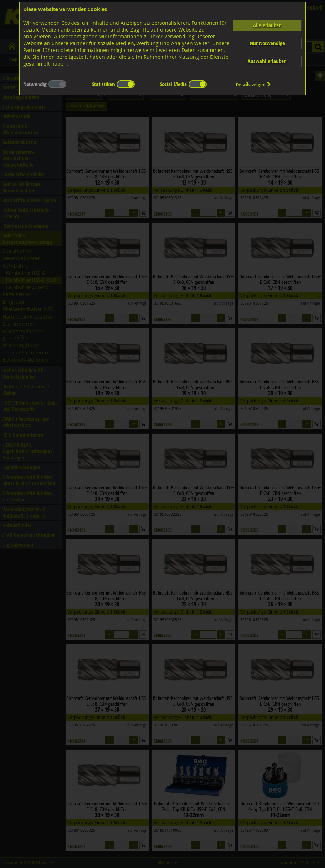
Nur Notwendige (267, 43)
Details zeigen (253, 84)
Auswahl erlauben (267, 61)
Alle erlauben (267, 25)
